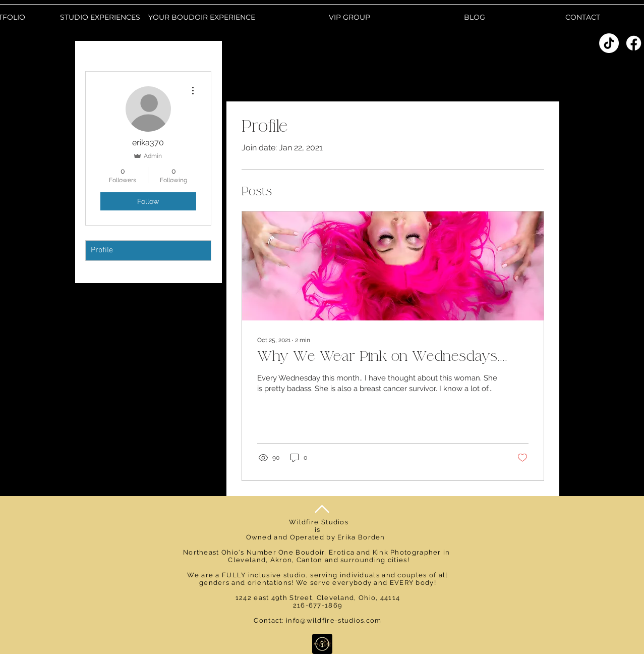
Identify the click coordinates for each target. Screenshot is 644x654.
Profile (102, 250)
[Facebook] (634, 43)
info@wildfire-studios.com (334, 620)
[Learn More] (322, 644)
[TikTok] (609, 43)
